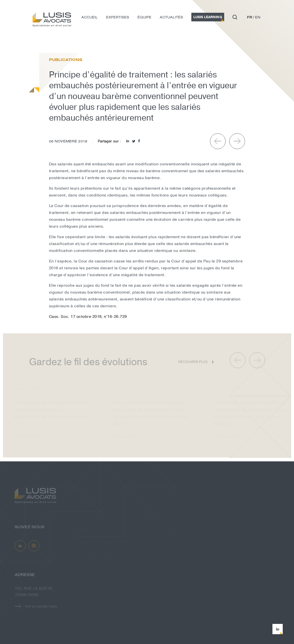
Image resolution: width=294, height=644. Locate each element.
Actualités (171, 18)
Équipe (144, 18)
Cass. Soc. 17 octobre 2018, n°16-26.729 (88, 318)
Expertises (118, 18)
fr (250, 18)
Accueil (90, 18)
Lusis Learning (208, 18)
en (258, 18)
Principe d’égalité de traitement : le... (81, 43)
